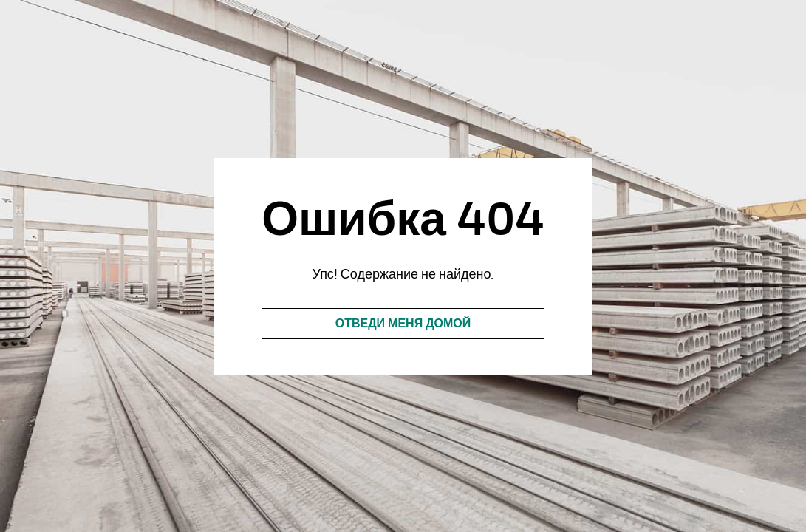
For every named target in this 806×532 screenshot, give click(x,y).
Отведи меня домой (403, 324)
